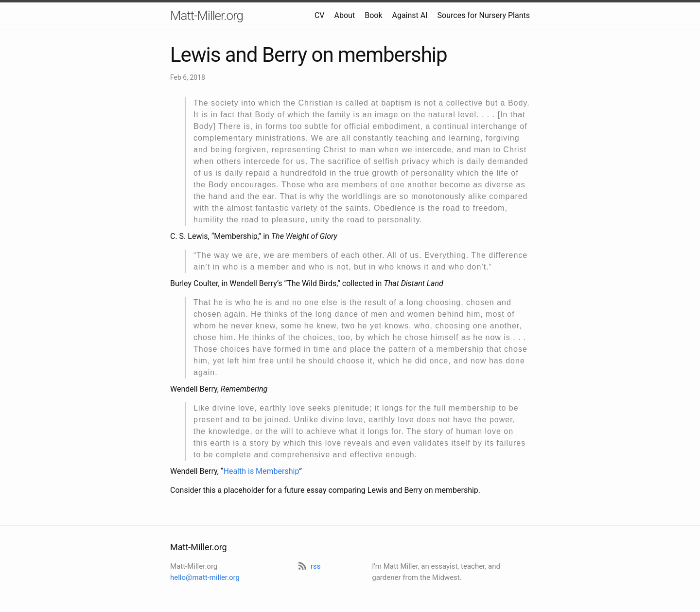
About (345, 15)
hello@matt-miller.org (205, 577)
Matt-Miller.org (207, 16)
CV (320, 15)
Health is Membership (261, 471)
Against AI (410, 15)
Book (373, 15)
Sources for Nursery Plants (484, 15)
